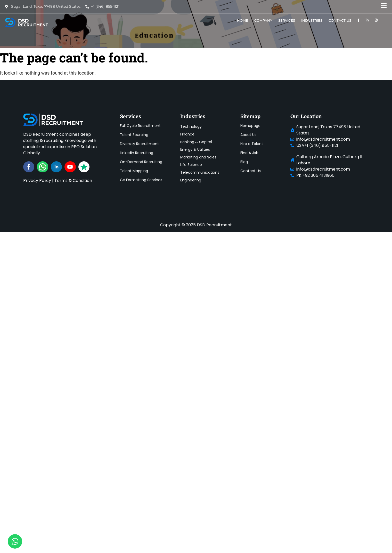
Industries (312, 20)
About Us (248, 135)
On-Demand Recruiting (141, 162)
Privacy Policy (37, 181)
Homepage (250, 126)
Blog (244, 162)
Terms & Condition (73, 181)
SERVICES (287, 20)
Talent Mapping (134, 171)
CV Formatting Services (141, 180)
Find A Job (249, 153)
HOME (243, 20)
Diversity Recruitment (139, 144)
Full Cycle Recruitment (140, 126)
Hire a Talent (252, 144)
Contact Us (340, 20)
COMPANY (263, 20)
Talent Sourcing (134, 135)
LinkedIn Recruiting (137, 153)
